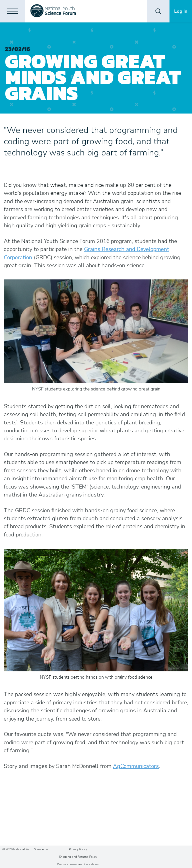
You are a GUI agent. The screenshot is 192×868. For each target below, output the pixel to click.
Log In (181, 11)
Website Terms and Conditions (78, 864)
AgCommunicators (136, 766)
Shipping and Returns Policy (78, 857)
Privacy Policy (78, 849)
